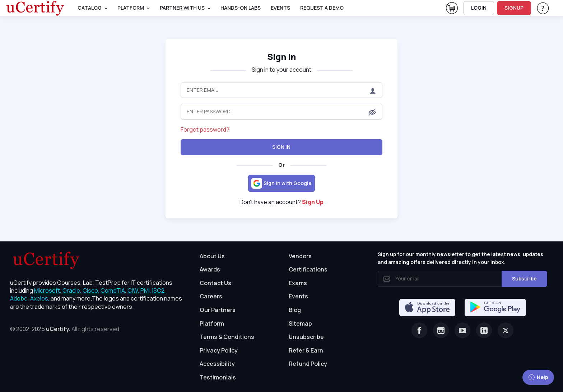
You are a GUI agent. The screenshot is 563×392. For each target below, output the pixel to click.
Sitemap (300, 323)
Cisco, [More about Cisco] (91, 291)
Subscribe (524, 278)
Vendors (300, 256)
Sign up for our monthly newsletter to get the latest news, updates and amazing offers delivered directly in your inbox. (460, 258)
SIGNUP (514, 8)
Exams (298, 283)
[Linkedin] (484, 330)
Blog (295, 310)
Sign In (281, 56)
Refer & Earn (306, 350)
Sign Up (313, 202)
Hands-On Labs (241, 8)
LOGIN (479, 8)
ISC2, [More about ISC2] (159, 291)
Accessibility (217, 364)
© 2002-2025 (65, 329)
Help (538, 377)
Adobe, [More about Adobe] (20, 298)
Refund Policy (308, 364)
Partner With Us (182, 8)
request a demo (322, 8)
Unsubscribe (306, 337)
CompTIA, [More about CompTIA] (113, 291)
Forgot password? (205, 129)
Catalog (90, 8)
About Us (212, 256)
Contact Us (215, 283)
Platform (212, 323)
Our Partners (218, 310)
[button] (372, 112)
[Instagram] (441, 330)
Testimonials (218, 377)
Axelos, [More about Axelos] (40, 298)
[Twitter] (506, 330)
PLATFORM (131, 8)
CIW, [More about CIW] (133, 291)
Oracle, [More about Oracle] (72, 291)
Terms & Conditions (227, 337)
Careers (211, 296)
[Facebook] (419, 330)
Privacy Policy (219, 350)
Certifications (308, 269)
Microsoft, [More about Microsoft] (48, 291)
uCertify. (58, 329)
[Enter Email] (281, 90)
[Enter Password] (281, 112)
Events (280, 8)
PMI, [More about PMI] (146, 291)
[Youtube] (462, 330)
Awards (210, 269)
